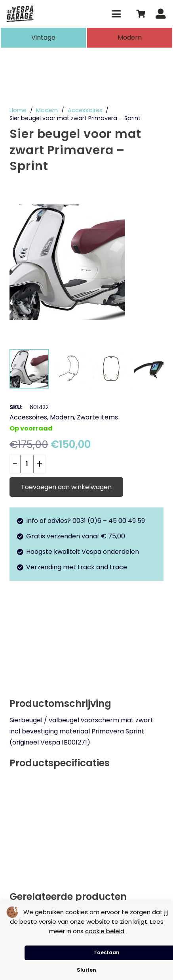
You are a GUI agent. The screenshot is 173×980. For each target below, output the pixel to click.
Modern (47, 110)
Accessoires (85, 110)
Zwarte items (97, 417)
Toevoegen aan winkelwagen (66, 487)
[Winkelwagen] (141, 14)
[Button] (161, 14)
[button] (117, 14)
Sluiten (86, 970)
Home (18, 110)
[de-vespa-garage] (20, 14)
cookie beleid (105, 931)
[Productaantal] (27, 464)
